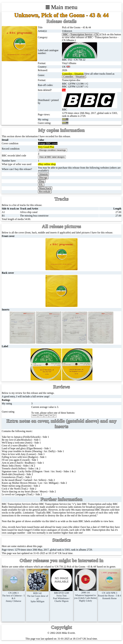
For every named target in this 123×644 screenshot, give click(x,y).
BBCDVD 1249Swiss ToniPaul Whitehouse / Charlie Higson (62, 596)
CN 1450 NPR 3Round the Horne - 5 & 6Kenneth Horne (110, 594)
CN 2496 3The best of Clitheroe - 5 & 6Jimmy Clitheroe (13, 596)
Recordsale (45, 192)
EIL (41, 185)
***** (35, 416)
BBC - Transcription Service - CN (81, 34)
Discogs (43, 178)
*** (46, 416)
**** (41, 416)
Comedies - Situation (74, 77)
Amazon (43, 174)
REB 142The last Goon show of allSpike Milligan (38, 596)
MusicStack (45, 188)
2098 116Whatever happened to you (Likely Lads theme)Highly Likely (86, 595)
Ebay (42, 181)
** (51, 416)
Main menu (62, 7)
